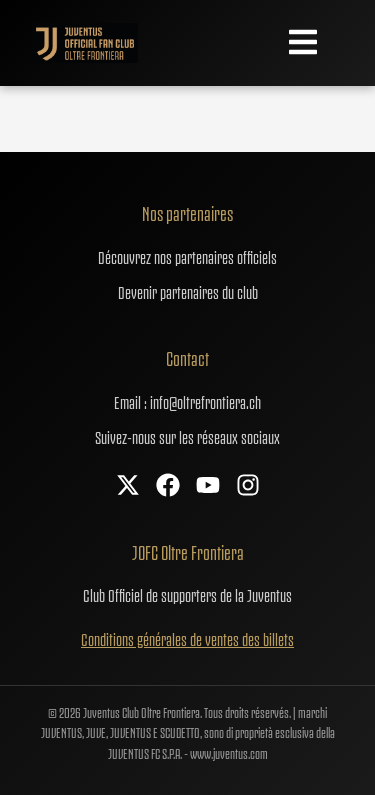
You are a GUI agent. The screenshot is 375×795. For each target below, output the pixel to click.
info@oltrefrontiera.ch (205, 401)
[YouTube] (208, 486)
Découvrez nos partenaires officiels (187, 256)
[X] (128, 486)
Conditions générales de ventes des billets (187, 638)
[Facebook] (168, 486)
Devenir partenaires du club (188, 291)
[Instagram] (248, 486)
